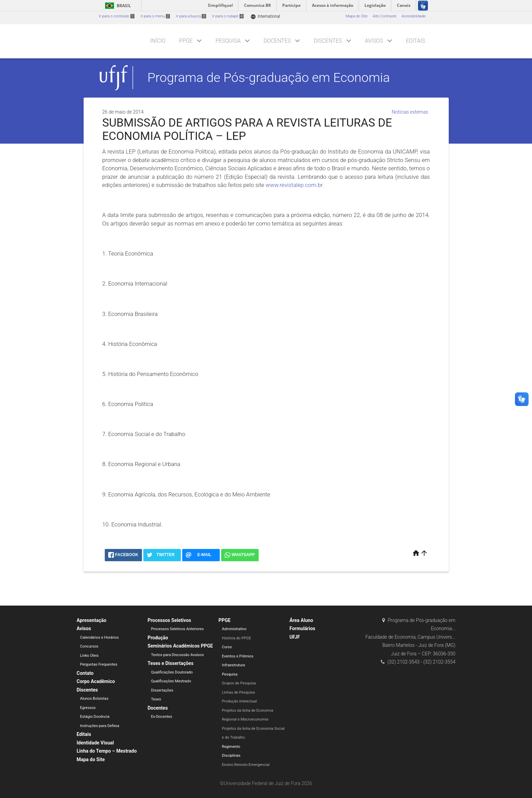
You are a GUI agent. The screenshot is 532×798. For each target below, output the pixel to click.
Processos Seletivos (169, 620)
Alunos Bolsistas (94, 699)
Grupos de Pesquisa (239, 683)
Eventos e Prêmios (238, 656)
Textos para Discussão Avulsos (177, 655)
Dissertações (162, 690)
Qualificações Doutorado (172, 672)
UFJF (295, 637)
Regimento (231, 747)
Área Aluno (301, 620)
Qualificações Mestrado (171, 681)
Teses (156, 699)
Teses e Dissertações (170, 663)
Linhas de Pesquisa (238, 692)
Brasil (117, 6)
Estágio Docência (95, 717)
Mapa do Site (357, 16)
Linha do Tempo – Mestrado (107, 751)
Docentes (277, 41)
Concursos (89, 646)
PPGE (186, 41)
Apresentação (92, 620)
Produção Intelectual (239, 701)
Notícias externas (410, 112)
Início (158, 41)
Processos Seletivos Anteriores (177, 629)
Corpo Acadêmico (96, 681)
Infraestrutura (233, 665)
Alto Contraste (385, 16)
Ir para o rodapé (228, 16)
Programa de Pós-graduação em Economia (269, 77)
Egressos (88, 708)
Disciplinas (231, 756)
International (265, 17)
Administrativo (234, 629)
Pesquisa (228, 41)
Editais (415, 41)
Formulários (302, 628)
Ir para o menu (155, 16)
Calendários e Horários (99, 637)
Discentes (328, 41)
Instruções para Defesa (100, 726)
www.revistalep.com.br (294, 185)
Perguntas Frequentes (99, 664)
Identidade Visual (95, 743)
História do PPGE (236, 638)
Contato (85, 673)
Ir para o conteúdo (117, 16)
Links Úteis (90, 656)
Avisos (374, 41)
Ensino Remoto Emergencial (246, 765)
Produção (158, 638)
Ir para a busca (191, 16)
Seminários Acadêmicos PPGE (180, 646)
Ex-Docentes (161, 717)
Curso (227, 647)
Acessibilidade (414, 16)
